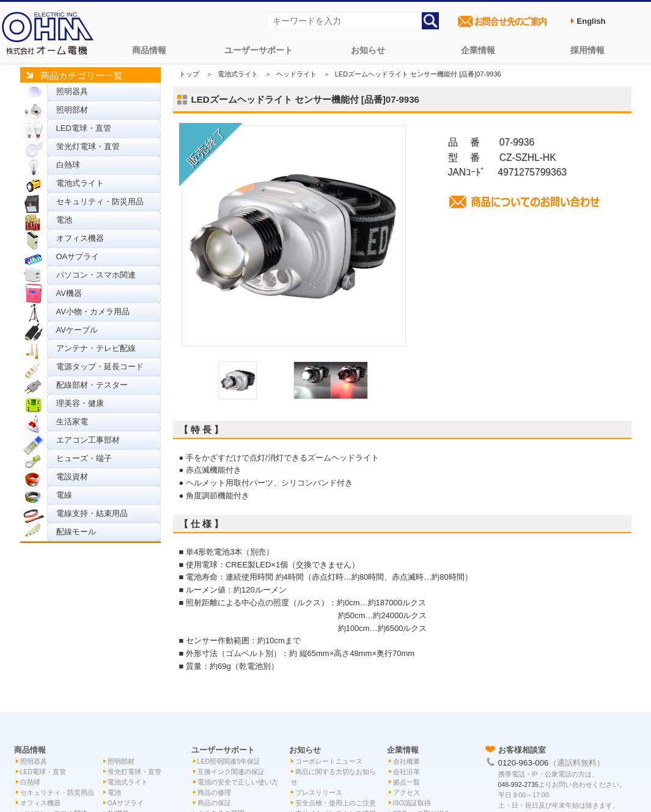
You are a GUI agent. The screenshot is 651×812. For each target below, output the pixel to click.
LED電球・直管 (84, 128)
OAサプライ (78, 257)
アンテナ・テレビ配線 (96, 348)
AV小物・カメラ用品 (93, 312)
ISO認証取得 (412, 803)
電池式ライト (80, 183)
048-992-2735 (518, 784)
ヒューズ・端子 (84, 458)
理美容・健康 (80, 403)
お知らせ (368, 50)
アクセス (406, 792)
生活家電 (72, 422)
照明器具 (72, 91)
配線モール (76, 532)
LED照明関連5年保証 (229, 761)
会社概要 (406, 761)
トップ (189, 74)
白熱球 (68, 165)
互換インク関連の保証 (231, 772)
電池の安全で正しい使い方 (238, 782)
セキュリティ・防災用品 (100, 201)
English (591, 21)
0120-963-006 (524, 763)
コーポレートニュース (329, 761)
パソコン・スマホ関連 (96, 275)
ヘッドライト (296, 74)
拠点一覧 (406, 782)
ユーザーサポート (259, 50)
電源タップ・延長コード (100, 367)
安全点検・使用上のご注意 (336, 803)
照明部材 (72, 110)
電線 (64, 495)
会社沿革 (406, 772)
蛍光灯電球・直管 (88, 146)
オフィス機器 (80, 238)
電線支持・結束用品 (92, 513)
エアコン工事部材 (88, 440)
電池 (64, 220)
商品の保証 (214, 803)
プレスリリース (319, 792)
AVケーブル (77, 330)
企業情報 (478, 50)
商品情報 (149, 50)
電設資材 (72, 477)
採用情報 (587, 50)
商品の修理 (214, 792)
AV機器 (69, 293)
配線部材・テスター (92, 385)
